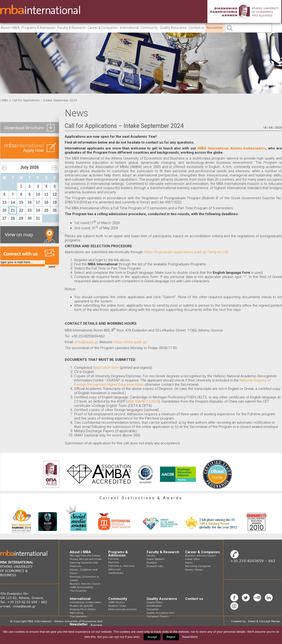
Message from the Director (85, 556)
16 (30, 202)
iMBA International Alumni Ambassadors (232, 148)
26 (55, 210)
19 (55, 202)
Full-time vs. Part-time (121, 566)
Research (152, 563)
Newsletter (215, 28)
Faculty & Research (72, 28)
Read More (190, 637)
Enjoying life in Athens (83, 609)
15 (21, 202)
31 (38, 218)
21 (13, 210)
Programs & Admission (39, 28)
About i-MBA (10, 28)
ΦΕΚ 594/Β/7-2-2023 (143, 401)
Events (189, 563)
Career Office (192, 559)
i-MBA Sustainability (82, 587)
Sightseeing (76, 613)
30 (30, 218)
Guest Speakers (156, 559)
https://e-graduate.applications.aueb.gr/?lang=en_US (186, 252)
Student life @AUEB (81, 606)
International (129, 28)
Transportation (78, 616)
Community (149, 28)
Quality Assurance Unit (160, 613)
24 (38, 210)
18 (46, 202)
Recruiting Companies (198, 566)
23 (30, 210)
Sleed (252, 621)
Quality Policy (154, 602)
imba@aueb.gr (86, 342)
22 (21, 210)
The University (78, 591)
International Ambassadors (86, 602)
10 (38, 194)
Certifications (116, 573)
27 (4, 218)
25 (46, 210)
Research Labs (155, 566)
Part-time (114, 562)
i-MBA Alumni (116, 602)
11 (46, 194)
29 (21, 218)
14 (13, 202)
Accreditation (154, 606)
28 (13, 218)
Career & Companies (103, 28)
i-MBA (4, 100)
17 (38, 202)
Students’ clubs (117, 606)
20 (4, 210)
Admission (114, 570)
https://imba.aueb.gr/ (131, 342)
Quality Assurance (173, 28)
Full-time (113, 559)
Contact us (197, 28)
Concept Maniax (270, 621)
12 (55, 194)
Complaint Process (158, 616)
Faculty (151, 556)
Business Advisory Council (85, 584)
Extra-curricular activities (123, 609)
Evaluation (153, 609)
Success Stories (194, 570)
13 (4, 202)
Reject (171, 637)
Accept (152, 637)
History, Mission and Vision (86, 559)
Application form (106, 368)
